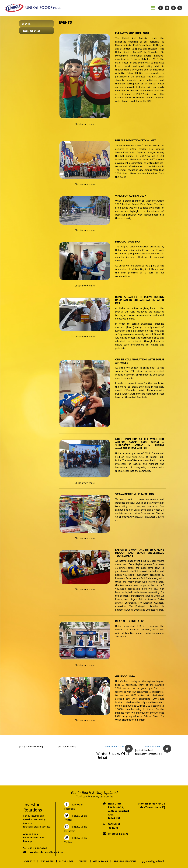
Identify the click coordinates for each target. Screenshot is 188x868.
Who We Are (47, 861)
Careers (83, 861)
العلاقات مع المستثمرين (153, 861)
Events (26, 24)
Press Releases (31, 31)
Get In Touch (101, 861)
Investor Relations (125, 861)
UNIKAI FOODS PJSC (116, 746)
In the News (66, 861)
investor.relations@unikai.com (47, 852)
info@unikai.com (118, 834)
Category (30, 861)
